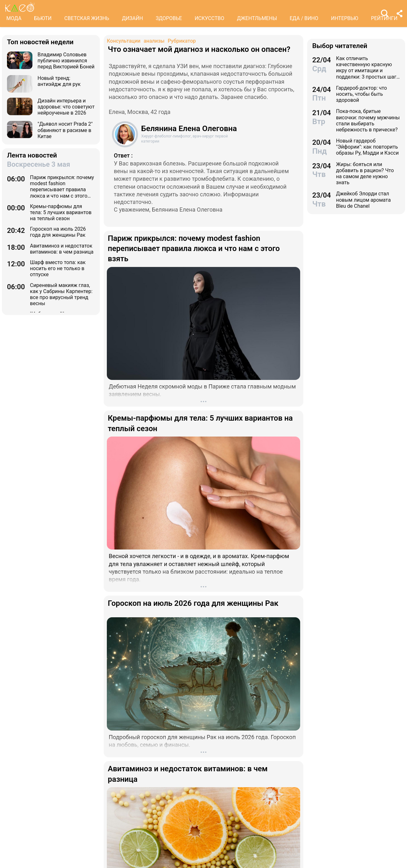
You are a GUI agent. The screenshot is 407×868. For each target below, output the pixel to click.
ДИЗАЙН (132, 18)
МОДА (14, 18)
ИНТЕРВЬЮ (345, 18)
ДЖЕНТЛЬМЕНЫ (257, 18)
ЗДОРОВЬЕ (169, 18)
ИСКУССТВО (209, 18)
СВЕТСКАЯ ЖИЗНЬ (87, 18)
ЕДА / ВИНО (304, 18)
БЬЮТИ (43, 18)
